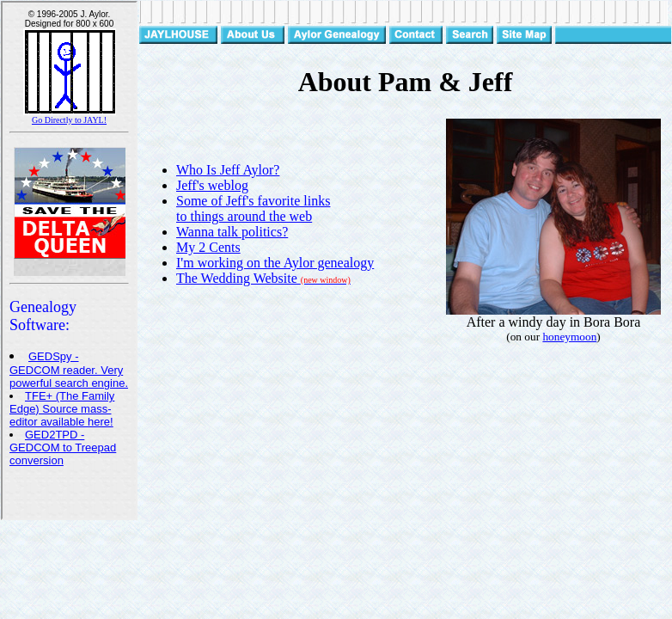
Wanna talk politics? (232, 232)
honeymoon (569, 337)
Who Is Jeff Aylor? (228, 170)
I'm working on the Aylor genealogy (275, 263)
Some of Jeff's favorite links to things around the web (253, 208)
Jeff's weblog (212, 185)
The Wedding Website (263, 278)
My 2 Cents (208, 247)
